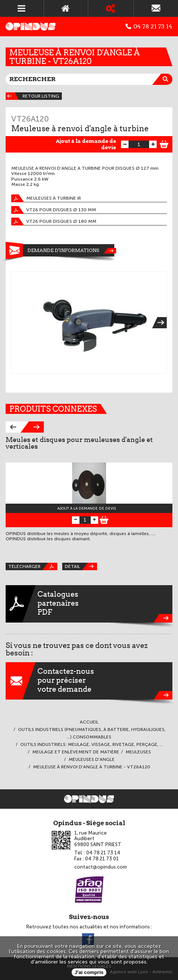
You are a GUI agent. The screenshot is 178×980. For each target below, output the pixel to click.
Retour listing (32, 96)
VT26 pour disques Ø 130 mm (54, 210)
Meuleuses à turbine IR (46, 198)
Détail (81, 566)
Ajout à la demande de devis (86, 144)
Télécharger (33, 566)
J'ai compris (89, 972)
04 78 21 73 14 (149, 27)
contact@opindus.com (101, 867)
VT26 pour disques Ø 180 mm (54, 222)
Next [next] (162, 323)
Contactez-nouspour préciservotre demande (89, 681)
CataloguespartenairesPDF (89, 604)
